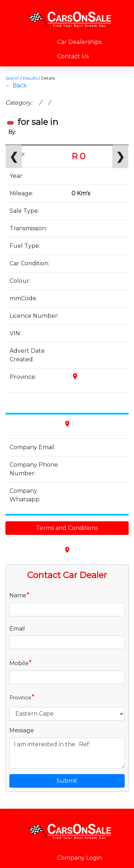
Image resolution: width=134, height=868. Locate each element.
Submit (67, 781)
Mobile (21, 663)
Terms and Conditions (67, 528)
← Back (16, 86)
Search (12, 78)
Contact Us (73, 56)
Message (22, 730)
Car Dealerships (79, 42)
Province (22, 697)
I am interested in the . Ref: (67, 753)
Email (17, 629)
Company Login (80, 858)
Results (30, 78)
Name (19, 595)
